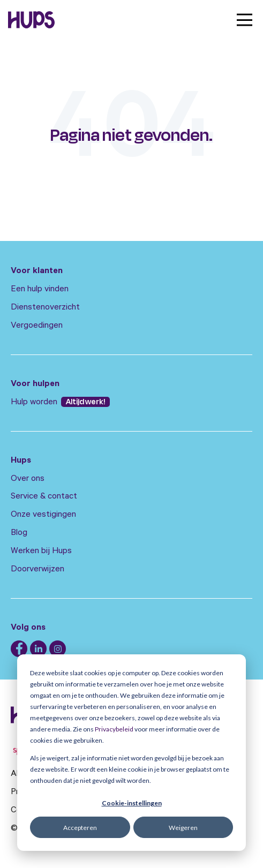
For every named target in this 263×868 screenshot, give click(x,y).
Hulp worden (35, 403)
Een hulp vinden (40, 290)
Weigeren (183, 828)
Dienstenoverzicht (45, 308)
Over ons (28, 479)
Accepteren (80, 828)
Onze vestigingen (43, 515)
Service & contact (44, 497)
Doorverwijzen (37, 570)
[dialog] (131, 753)
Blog (19, 533)
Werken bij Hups (41, 552)
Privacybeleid (114, 729)
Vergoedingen (37, 326)
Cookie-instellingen (132, 803)
